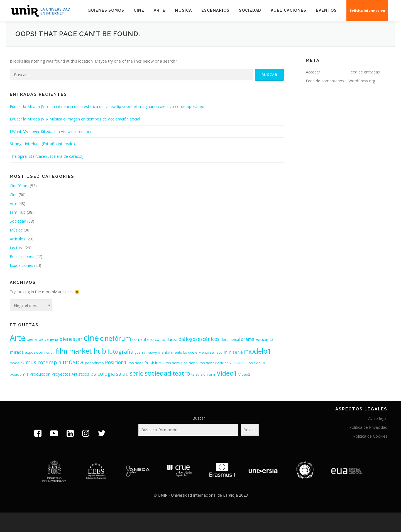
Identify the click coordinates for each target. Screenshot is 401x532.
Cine (139, 10)
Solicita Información (368, 10)
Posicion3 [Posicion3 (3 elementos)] (135, 363)
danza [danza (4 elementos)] (172, 339)
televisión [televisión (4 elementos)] (200, 374)
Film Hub (18, 212)
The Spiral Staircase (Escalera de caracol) (47, 156)
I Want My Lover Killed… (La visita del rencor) (50, 131)
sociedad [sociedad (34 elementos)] (158, 373)
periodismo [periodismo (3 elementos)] (94, 363)
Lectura (17, 248)
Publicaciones (289, 10)
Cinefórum (19, 186)
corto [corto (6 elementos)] (160, 339)
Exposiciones (21, 265)
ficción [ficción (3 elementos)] (49, 352)
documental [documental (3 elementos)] (230, 340)
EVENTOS (327, 10)
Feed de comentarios (325, 81)
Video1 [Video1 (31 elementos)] (227, 373)
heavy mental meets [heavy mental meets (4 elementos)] (164, 352)
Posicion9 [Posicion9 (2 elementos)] (239, 363)
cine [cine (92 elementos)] (91, 338)
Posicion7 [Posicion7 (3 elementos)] (206, 363)
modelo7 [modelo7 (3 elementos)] (17, 363)
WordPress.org (362, 81)
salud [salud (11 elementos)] (122, 374)
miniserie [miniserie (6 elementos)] (233, 352)
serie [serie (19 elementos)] (137, 373)
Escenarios (215, 10)
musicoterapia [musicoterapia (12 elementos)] (44, 362)
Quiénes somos (106, 10)
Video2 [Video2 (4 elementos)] (244, 374)
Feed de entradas (364, 72)
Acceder (313, 72)
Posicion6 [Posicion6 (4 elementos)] (190, 363)
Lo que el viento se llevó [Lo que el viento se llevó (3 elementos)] (203, 352)
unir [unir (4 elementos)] (212, 374)
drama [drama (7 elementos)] (248, 339)
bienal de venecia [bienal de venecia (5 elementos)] (42, 339)
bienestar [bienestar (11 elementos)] (71, 339)
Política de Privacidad (368, 427)
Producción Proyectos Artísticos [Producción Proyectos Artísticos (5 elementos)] (59, 374)
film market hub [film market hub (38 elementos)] (81, 351)
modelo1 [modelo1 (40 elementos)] (258, 351)
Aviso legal (378, 418)
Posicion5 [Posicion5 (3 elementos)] (173, 363)
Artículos (18, 239)
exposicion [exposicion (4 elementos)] (34, 352)
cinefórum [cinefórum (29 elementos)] (116, 338)
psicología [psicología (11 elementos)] (102, 374)
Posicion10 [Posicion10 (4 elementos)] (256, 363)
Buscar (199, 418)
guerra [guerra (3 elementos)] (140, 352)
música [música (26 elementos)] (73, 362)
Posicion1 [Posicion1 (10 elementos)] (116, 362)
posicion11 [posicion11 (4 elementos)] (19, 374)
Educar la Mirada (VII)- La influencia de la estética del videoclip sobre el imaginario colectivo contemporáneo (107, 106)
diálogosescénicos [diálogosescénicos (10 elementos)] (199, 339)
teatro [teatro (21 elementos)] (181, 373)
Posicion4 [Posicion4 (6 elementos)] (154, 363)
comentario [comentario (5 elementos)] (143, 339)
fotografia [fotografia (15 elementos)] (120, 352)
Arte (160, 10)
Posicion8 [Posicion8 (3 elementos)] (223, 363)
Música (183, 10)
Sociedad (250, 10)
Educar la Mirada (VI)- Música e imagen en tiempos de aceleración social (75, 119)
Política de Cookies (370, 436)
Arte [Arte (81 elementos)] (18, 338)
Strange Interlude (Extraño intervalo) (42, 144)
